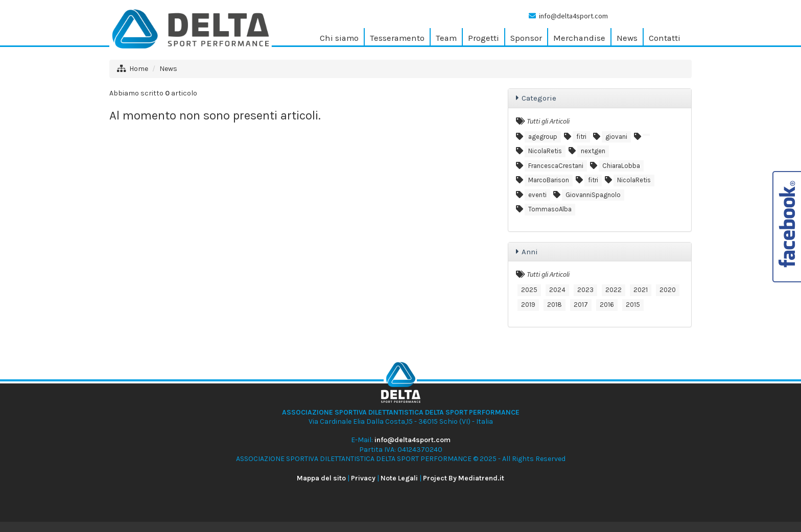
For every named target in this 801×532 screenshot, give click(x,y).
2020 (668, 290)
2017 (581, 305)
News (168, 69)
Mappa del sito (321, 478)
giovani (616, 137)
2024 (557, 290)
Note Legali (399, 478)
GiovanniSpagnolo (593, 195)
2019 (528, 305)
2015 (633, 305)
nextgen (593, 151)
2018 (555, 305)
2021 (641, 290)
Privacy (363, 478)
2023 (585, 290)
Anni (530, 252)
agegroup (543, 137)
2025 (529, 290)
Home (139, 69)
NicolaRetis (545, 151)
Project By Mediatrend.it (464, 478)
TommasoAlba (550, 209)
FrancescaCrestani (556, 166)
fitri (581, 137)
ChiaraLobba (621, 166)
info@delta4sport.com (573, 16)
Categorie (539, 98)
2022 (614, 290)
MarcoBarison (549, 180)
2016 (607, 305)
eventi (537, 195)
